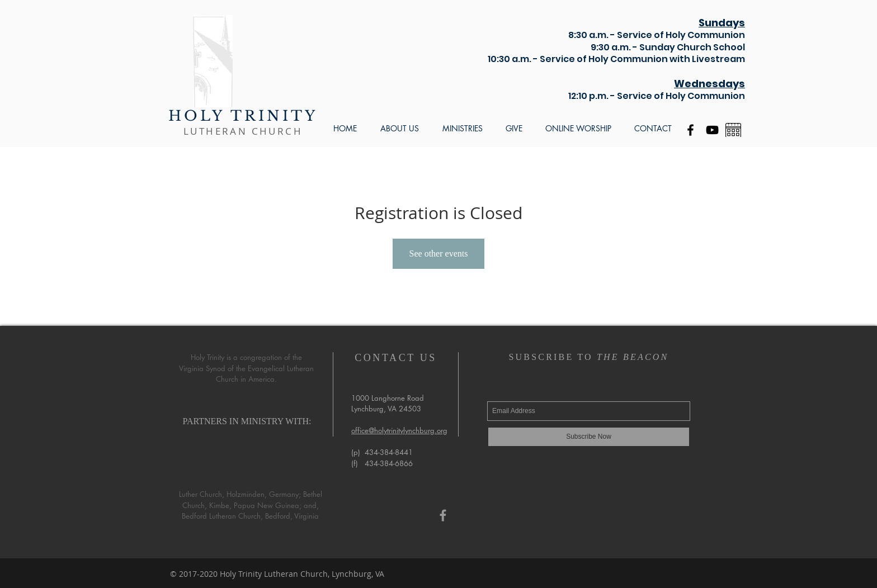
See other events (439, 253)
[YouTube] (712, 130)
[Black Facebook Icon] (690, 130)
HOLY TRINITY (243, 116)
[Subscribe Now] (589, 437)
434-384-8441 (389, 452)
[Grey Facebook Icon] (443, 515)
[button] (400, 128)
